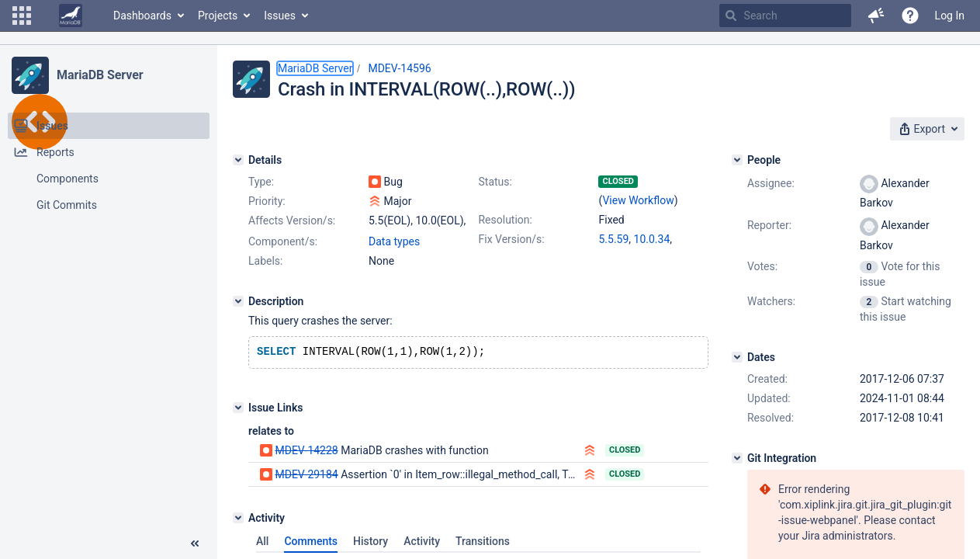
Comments (311, 543)
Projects (218, 16)
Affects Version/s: (292, 220)
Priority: (267, 201)
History (371, 543)
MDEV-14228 (306, 452)
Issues (280, 16)
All (262, 543)
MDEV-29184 (306, 476)
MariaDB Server (100, 75)
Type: (261, 182)
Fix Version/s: (511, 239)
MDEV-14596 (399, 68)
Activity (422, 543)
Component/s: (283, 241)
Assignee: (771, 183)
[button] (22, 16)
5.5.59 (613, 239)
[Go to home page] (71, 16)
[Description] (238, 301)
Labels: (265, 261)
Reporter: (769, 225)
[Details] (238, 160)
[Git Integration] (737, 458)
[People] (737, 160)
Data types (394, 241)
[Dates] (737, 357)
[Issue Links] (238, 409)
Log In (950, 16)
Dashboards (142, 16)
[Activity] (238, 519)
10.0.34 (652, 239)
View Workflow (638, 200)
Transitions (483, 543)
